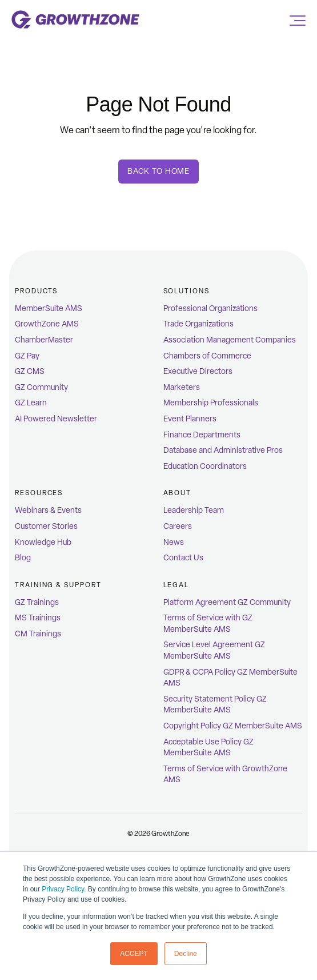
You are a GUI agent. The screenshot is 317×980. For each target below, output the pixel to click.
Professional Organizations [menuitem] (210, 308)
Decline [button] (186, 954)
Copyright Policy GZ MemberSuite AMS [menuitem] (233, 726)
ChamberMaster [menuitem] (44, 340)
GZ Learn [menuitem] (31, 403)
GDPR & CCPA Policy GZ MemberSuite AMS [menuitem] (230, 678)
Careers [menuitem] (178, 526)
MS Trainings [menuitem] (38, 618)
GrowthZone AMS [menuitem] (47, 324)
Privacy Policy (63, 889)
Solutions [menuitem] (186, 291)
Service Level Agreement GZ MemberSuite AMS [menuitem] (214, 650)
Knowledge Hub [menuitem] (43, 542)
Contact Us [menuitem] (183, 558)
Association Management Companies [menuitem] (230, 340)
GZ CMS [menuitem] (30, 371)
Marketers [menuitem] (182, 387)
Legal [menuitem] (176, 585)
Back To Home (158, 171)
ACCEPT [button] (134, 954)
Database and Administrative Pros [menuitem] (223, 450)
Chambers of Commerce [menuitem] (207, 356)
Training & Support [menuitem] (58, 585)
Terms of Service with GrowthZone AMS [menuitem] (225, 774)
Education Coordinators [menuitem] (205, 466)
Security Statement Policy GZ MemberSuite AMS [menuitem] (215, 705)
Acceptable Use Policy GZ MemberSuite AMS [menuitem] (208, 748)
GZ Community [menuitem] (41, 387)
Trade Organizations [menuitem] (198, 324)
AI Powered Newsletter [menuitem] (56, 419)
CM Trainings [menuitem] (38, 634)
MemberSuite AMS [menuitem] (49, 308)
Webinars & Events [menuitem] (48, 510)
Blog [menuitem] (23, 558)
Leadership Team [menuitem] (194, 510)
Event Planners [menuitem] (190, 419)
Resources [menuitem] (39, 493)
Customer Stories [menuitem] (46, 526)
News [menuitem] (174, 542)
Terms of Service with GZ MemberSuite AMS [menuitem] (208, 624)
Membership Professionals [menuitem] (211, 403)
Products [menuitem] (36, 291)
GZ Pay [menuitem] (27, 356)
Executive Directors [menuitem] (198, 371)
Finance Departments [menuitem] (202, 435)
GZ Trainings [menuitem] (37, 602)
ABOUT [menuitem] (178, 493)
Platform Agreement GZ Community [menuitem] (227, 602)
